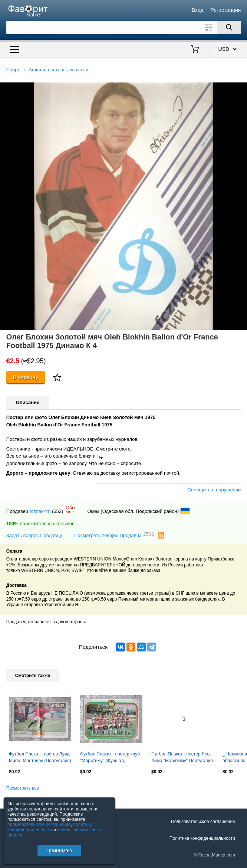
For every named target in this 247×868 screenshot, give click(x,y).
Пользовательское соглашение (203, 822)
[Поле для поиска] (124, 27)
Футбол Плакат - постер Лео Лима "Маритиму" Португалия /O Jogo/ (182, 758)
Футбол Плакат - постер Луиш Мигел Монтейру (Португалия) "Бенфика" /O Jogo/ (40, 758)
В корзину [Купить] (26, 377)
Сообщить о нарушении (214, 490)
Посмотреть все (23, 788)
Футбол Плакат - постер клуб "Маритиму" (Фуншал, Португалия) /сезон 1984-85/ (110, 758)
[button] (240, 89)
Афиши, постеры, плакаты (58, 70)
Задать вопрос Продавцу (34, 535)
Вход (198, 10)
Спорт (13, 70)
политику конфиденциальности (50, 827)
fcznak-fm (40, 511)
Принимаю (59, 851)
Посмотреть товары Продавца (114, 535)
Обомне (70, 510)
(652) (57, 511)
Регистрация (226, 10)
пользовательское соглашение (39, 825)
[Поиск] (229, 27)
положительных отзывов (40, 524)
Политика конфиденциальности (202, 838)
